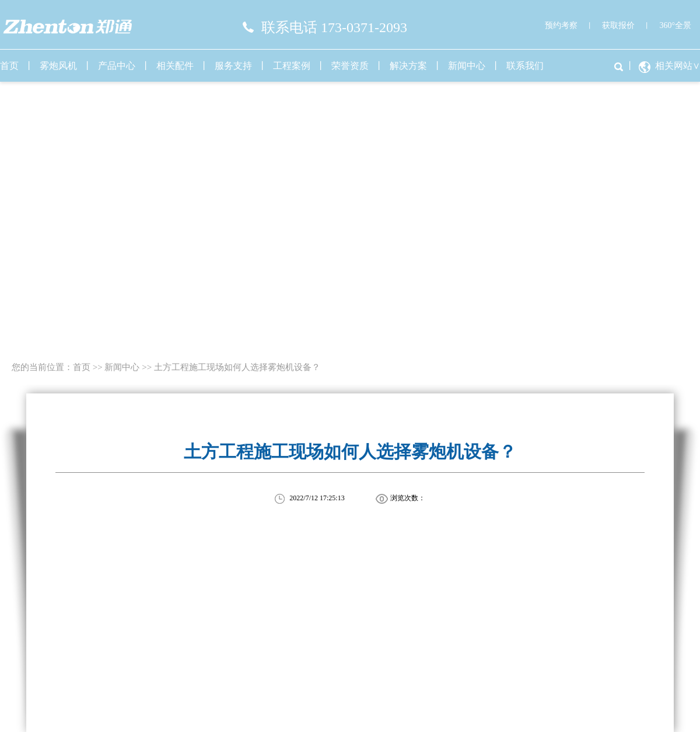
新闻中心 (467, 66)
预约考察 (561, 25)
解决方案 (408, 66)
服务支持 (233, 66)
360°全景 (675, 25)
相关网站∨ (678, 66)
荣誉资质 (350, 66)
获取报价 (618, 25)
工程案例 (292, 66)
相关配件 (175, 66)
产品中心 (117, 66)
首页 (82, 367)
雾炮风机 (58, 66)
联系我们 (525, 66)
